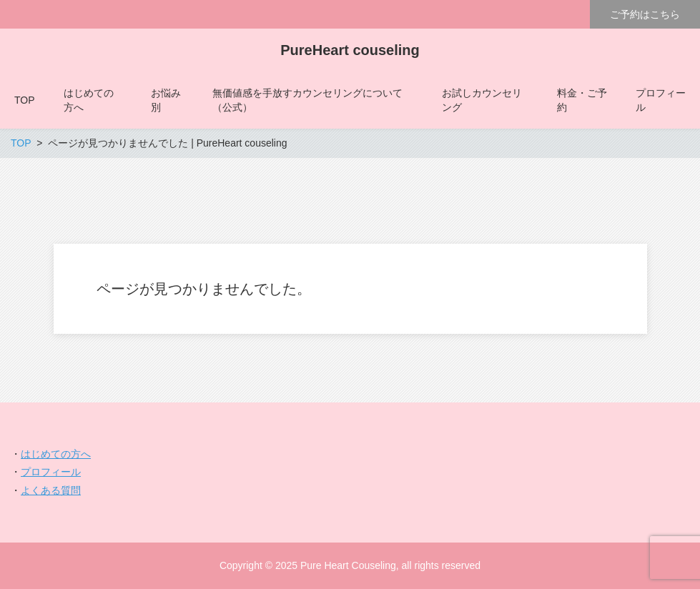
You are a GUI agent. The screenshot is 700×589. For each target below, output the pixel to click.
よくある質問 (51, 490)
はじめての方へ (56, 454)
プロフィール (51, 472)
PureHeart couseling (350, 50)
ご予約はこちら (645, 14)
